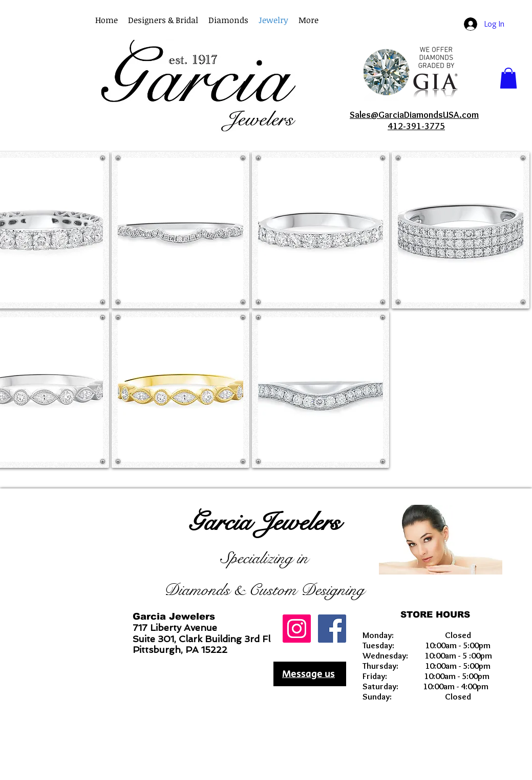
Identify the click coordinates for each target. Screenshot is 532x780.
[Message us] (310, 674)
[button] (308, 20)
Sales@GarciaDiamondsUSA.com (414, 115)
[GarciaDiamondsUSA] (297, 629)
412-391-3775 (416, 126)
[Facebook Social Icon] (332, 629)
